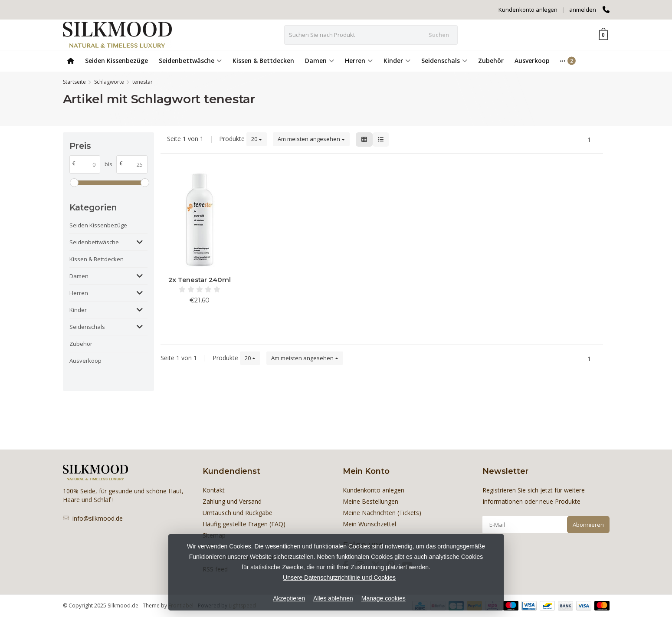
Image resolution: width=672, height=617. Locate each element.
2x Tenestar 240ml (200, 280)
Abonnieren (588, 525)
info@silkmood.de (98, 518)
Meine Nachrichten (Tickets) (382, 513)
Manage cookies (384, 598)
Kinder (397, 61)
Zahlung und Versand (232, 501)
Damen (320, 61)
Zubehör (491, 61)
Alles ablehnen (333, 598)
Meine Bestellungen (370, 501)
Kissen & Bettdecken (263, 61)
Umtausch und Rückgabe (238, 513)
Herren (359, 61)
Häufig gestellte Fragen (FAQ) (244, 524)
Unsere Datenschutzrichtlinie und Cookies (339, 578)
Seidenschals (444, 61)
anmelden (583, 10)
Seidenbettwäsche (190, 61)
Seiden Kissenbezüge (116, 61)
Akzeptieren (289, 598)
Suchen (439, 35)
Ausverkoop (532, 61)
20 (257, 139)
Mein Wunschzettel (369, 524)
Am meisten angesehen (311, 139)
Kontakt (214, 490)
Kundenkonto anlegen (528, 10)
